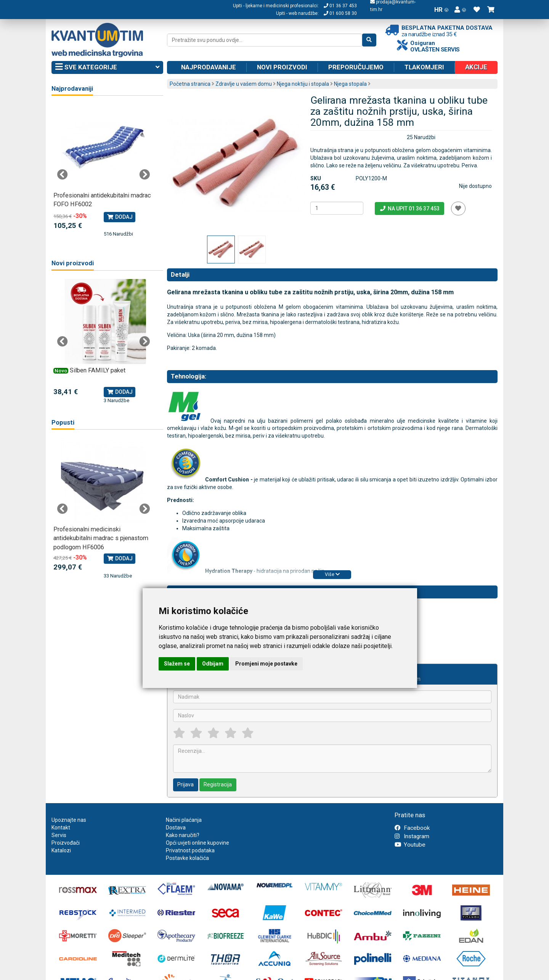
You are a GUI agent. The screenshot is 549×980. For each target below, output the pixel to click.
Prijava (185, 784)
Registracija (218, 784)
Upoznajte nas (69, 820)
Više (332, 574)
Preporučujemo (356, 67)
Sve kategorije (107, 67)
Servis (59, 835)
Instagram (412, 836)
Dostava (176, 828)
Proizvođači (66, 843)
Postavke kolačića (187, 858)
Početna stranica (190, 84)
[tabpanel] (104, 171)
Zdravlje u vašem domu (244, 84)
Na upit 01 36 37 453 (409, 209)
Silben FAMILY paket (98, 370)
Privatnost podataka (190, 850)
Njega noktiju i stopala (303, 84)
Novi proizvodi (282, 67)
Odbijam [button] (213, 664)
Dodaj (120, 217)
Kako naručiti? (183, 835)
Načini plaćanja (184, 820)
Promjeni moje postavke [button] (266, 664)
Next (144, 175)
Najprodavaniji (72, 89)
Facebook (412, 828)
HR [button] (441, 10)
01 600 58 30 (340, 13)
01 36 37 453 (340, 6)
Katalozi (61, 850)
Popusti (63, 423)
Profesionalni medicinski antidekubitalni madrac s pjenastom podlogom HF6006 (101, 538)
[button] (460, 10)
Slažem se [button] (177, 664)
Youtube (410, 845)
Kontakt (61, 828)
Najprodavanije (209, 67)
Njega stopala (350, 84)
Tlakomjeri (424, 67)
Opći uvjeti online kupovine (197, 843)
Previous (63, 175)
